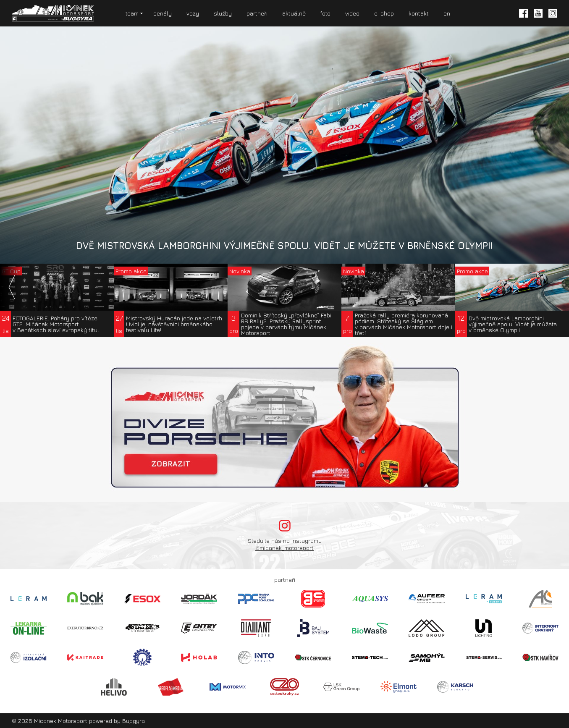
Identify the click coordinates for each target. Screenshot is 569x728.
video (352, 13)
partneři (257, 13)
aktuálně (294, 13)
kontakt (419, 13)
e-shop (384, 13)
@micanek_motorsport (284, 548)
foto (325, 13)
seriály (163, 13)
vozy (193, 13)
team (132, 13)
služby (223, 13)
